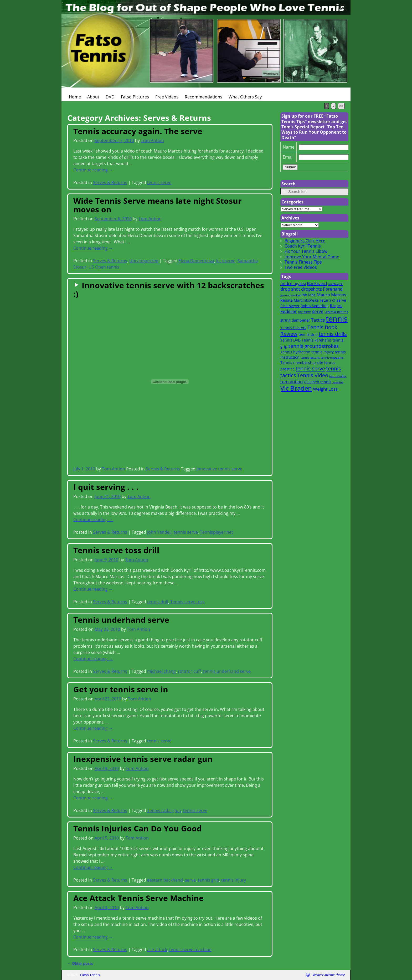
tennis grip (208, 880)
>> (341, 106)
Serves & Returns (110, 182)
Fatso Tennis (90, 975)
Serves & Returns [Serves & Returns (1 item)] (336, 312)
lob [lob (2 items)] (304, 295)
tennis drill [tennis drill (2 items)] (308, 334)
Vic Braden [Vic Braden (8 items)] (296, 388)
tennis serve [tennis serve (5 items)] (310, 368)
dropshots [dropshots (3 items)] (311, 289)
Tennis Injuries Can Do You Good (138, 828)
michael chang (161, 671)
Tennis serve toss (187, 602)
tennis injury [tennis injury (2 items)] (323, 352)
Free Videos (167, 97)
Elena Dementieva (196, 261)
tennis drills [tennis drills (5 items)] (333, 334)
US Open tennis (104, 267)
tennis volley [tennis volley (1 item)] (338, 376)
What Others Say (245, 97)
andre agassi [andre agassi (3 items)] (293, 283)
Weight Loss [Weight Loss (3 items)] (325, 389)
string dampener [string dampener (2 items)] (295, 320)
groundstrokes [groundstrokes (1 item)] (290, 295)
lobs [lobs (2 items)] (312, 295)
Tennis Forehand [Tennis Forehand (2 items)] (316, 340)
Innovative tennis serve (219, 469)
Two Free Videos (301, 267)
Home (75, 97)
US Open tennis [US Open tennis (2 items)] (318, 382)
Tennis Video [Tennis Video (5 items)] (313, 375)
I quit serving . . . (106, 487)
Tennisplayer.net (217, 532)
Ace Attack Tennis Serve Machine (138, 898)
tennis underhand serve (227, 671)
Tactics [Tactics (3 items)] (318, 320)
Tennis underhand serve (121, 620)
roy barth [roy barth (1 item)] (305, 312)
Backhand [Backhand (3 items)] (317, 283)
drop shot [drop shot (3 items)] (290, 289)
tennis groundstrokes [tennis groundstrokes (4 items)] (314, 346)
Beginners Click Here (305, 241)
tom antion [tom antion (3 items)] (292, 382)
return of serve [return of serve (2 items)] (333, 300)
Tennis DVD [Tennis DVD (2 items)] (290, 340)
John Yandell (159, 532)
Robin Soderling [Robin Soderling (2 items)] (315, 306)
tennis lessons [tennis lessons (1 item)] (310, 358)
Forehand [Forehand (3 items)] (333, 289)
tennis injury (234, 880)
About (93, 97)
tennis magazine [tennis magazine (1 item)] (332, 358)
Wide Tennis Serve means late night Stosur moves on (158, 205)
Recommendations (204, 97)
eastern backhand (165, 880)
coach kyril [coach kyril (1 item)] (335, 284)
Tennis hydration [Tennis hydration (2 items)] (295, 352)
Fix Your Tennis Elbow (306, 251)
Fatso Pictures (135, 97)
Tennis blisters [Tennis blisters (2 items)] (293, 328)
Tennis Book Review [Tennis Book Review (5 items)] (309, 331)
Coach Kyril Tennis (303, 246)
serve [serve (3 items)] (318, 311)
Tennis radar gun (164, 810)
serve (190, 880)
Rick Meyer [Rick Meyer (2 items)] (290, 306)
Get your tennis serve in (121, 689)
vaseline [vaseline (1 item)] (338, 382)
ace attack (157, 950)
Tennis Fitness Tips (303, 262)
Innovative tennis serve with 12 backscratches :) (169, 290)
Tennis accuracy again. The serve (138, 131)
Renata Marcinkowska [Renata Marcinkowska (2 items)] (300, 300)
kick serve (226, 261)
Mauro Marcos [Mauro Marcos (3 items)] (331, 295)
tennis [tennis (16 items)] (337, 319)
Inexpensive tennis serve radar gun (143, 759)
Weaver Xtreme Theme (329, 975)
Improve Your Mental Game (312, 257)
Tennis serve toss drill (116, 550)
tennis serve (159, 182)
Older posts (80, 963)
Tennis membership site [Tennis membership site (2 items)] (302, 362)
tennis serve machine (190, 950)
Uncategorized (144, 261)
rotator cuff (189, 671)
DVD (110, 97)
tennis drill (158, 602)
